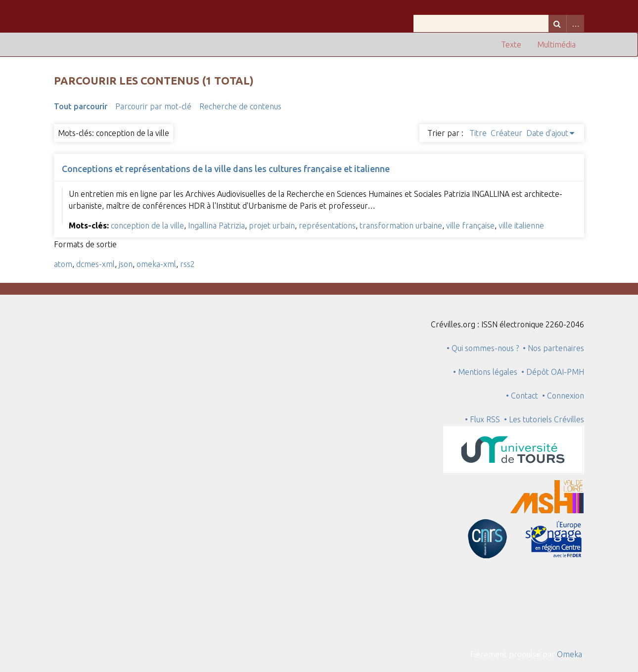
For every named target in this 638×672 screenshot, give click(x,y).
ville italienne (521, 225)
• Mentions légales (485, 372)
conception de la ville (147, 225)
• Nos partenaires (553, 348)
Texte (511, 45)
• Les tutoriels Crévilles (544, 419)
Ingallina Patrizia (216, 225)
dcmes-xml (95, 264)
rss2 (187, 264)
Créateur (506, 133)
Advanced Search (575, 23)
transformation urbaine (401, 225)
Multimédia (556, 45)
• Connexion (563, 396)
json (126, 264)
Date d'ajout (547, 133)
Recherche (557, 23)
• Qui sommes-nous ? (483, 348)
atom (63, 264)
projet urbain (272, 225)
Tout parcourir (81, 106)
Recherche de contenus (240, 106)
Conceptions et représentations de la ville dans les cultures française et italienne (226, 169)
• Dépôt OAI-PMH (553, 372)
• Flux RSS (482, 419)
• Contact (524, 396)
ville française (470, 225)
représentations (327, 225)
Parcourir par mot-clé (153, 106)
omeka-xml (156, 264)
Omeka (570, 654)
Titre (478, 133)
